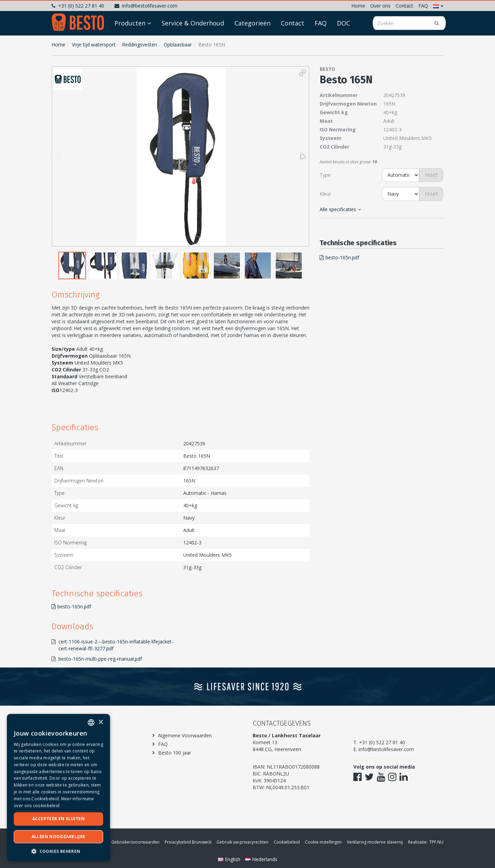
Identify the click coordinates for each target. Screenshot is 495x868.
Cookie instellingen (323, 842)
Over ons (380, 6)
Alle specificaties (340, 209)
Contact (404, 6)
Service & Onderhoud (193, 42)
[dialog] (58, 788)
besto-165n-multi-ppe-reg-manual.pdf (100, 659)
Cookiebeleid (287, 842)
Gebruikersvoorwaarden (135, 842)
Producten (130, 42)
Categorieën (252, 42)
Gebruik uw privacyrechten (243, 842)
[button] (438, 6)
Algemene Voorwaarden (185, 735)
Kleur (325, 194)
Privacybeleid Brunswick (188, 842)
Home (358, 6)
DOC (343, 42)
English (230, 859)
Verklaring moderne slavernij (375, 842)
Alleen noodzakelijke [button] (59, 837)
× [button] (101, 722)
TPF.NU (436, 842)
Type (325, 175)
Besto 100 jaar (175, 753)
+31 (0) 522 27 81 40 (78, 6)
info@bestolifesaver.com (146, 6)
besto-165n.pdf (71, 606)
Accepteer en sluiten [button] (58, 819)
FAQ (423, 6)
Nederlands (261, 859)
